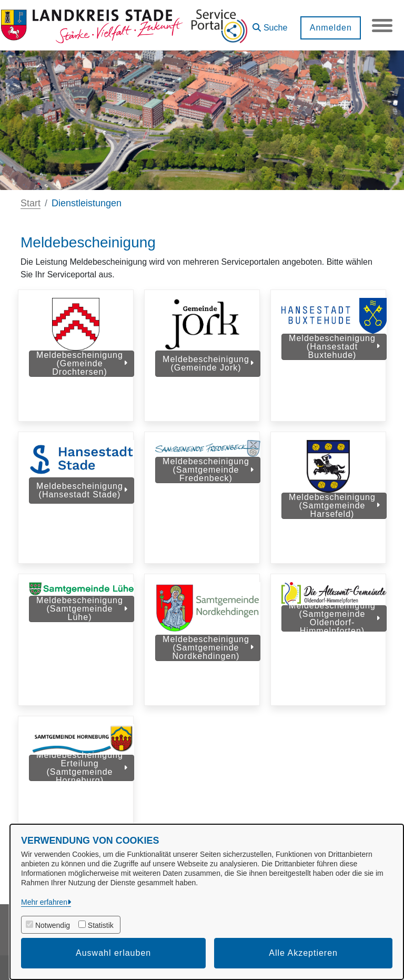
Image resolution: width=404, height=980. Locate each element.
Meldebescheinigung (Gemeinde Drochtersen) (82, 363)
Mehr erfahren (44, 902)
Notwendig (53, 925)
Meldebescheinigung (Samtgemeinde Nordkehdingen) (208, 658)
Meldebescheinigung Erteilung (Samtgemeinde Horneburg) (82, 784)
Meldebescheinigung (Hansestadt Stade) (82, 496)
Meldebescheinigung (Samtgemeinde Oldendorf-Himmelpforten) (334, 629)
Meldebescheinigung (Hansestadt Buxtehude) (334, 347)
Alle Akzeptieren (303, 953)
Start (31, 203)
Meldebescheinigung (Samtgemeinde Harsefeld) (334, 511)
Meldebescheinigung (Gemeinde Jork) (208, 363)
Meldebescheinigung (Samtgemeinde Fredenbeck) (208, 475)
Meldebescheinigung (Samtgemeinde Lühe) (82, 619)
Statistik (101, 925)
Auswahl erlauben (113, 953)
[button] (269, 24)
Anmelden (330, 28)
